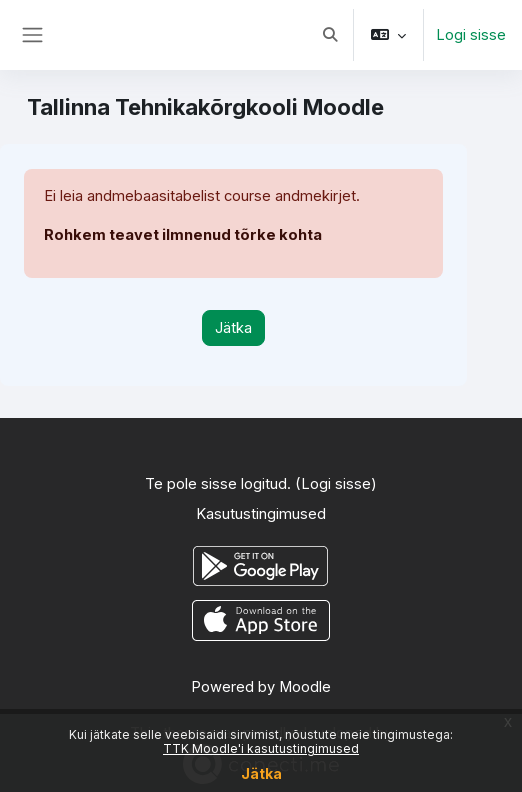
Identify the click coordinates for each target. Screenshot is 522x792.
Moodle (305, 687)
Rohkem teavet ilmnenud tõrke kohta (183, 235)
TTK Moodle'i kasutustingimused (261, 748)
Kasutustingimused (261, 514)
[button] (330, 35)
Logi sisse (471, 35)
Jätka (261, 773)
